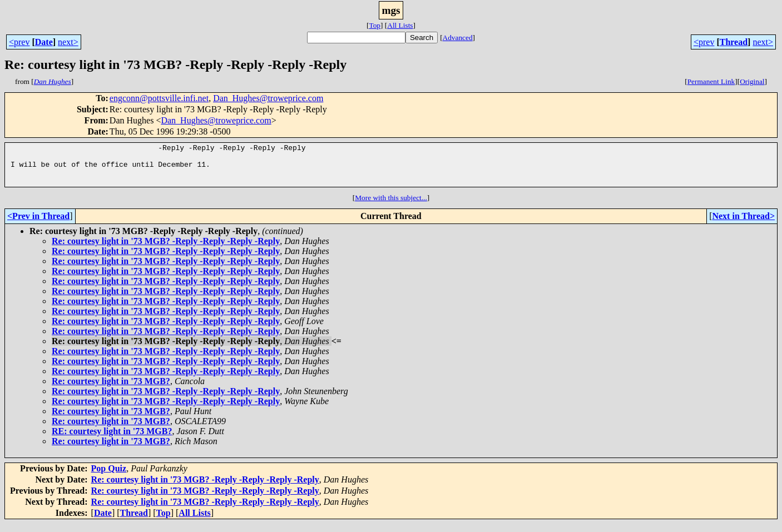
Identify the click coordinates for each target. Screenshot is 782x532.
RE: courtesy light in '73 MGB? (112, 439)
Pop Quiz (109, 477)
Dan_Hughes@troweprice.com (268, 98)
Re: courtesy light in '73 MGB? (111, 389)
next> (68, 42)
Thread (734, 42)
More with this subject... (391, 206)
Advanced (458, 38)
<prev (19, 42)
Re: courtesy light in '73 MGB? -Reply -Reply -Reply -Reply (166, 249)
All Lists (400, 25)
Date (44, 42)
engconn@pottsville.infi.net (159, 98)
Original (752, 81)
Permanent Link (711, 81)
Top (375, 25)
